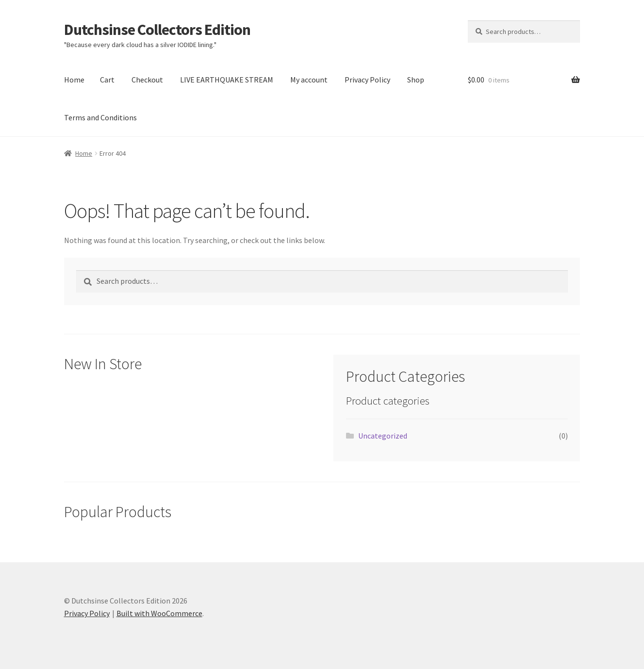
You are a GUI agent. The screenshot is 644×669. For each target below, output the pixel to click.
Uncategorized (383, 436)
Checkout (147, 80)
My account (309, 80)
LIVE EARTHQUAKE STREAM (227, 80)
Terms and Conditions (100, 117)
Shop (416, 80)
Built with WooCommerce (159, 613)
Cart (107, 80)
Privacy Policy (367, 80)
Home (74, 80)
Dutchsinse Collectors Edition (157, 30)
